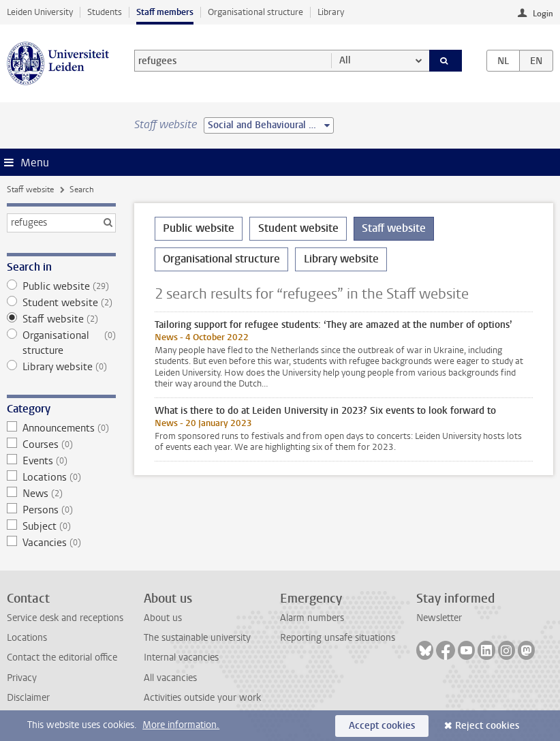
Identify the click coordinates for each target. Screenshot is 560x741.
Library (331, 12)
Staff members (165, 12)
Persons (61, 510)
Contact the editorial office (62, 657)
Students (105, 12)
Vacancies (61, 543)
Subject (61, 526)
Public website (61, 286)
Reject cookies (487, 726)
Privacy (22, 678)
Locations (61, 477)
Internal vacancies (181, 657)
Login (543, 14)
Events (61, 461)
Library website (61, 367)
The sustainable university (197, 638)
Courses (61, 444)
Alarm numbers (312, 618)
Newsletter (439, 618)
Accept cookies (382, 726)
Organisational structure (255, 12)
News (61, 494)
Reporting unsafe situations (338, 638)
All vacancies (170, 678)
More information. (181, 725)
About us (163, 618)
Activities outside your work (202, 698)
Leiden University (40, 12)
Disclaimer (28, 698)
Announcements (61, 428)
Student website (61, 303)
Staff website (30, 190)
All (345, 60)
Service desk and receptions (65, 618)
